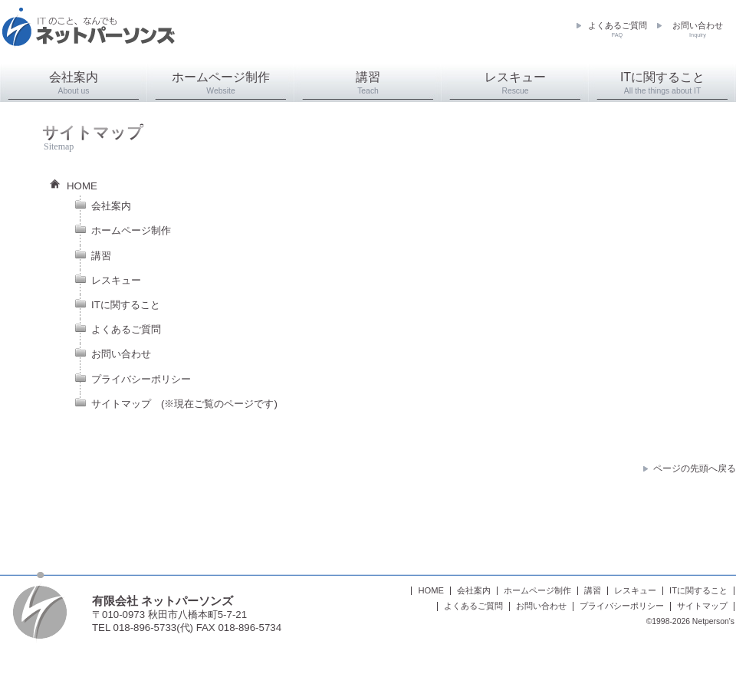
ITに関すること (662, 83)
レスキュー (515, 83)
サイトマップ (121, 404)
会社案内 (74, 83)
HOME (82, 186)
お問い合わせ (698, 30)
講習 (368, 83)
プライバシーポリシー (141, 379)
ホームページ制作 (221, 83)
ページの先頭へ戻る (695, 468)
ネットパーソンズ (88, 35)
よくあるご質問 (618, 30)
